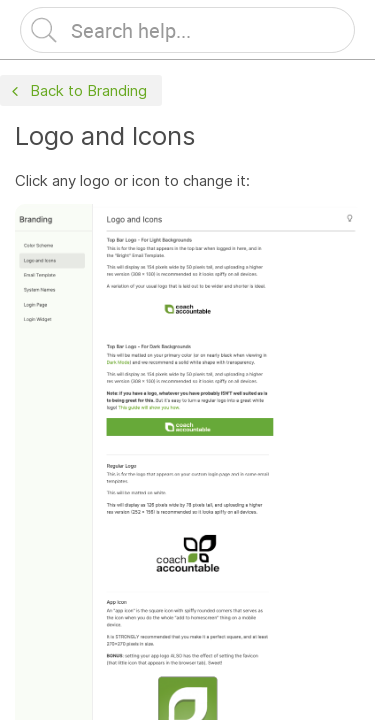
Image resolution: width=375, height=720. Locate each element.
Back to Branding (77, 91)
